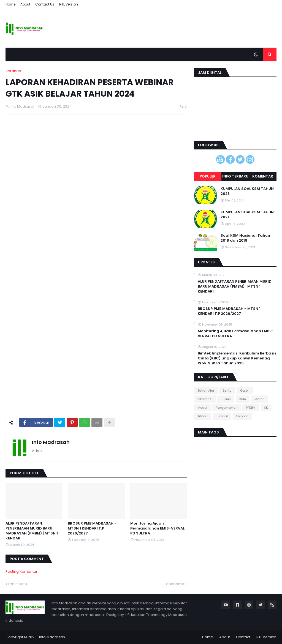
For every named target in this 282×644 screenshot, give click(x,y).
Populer (208, 176)
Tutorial (222, 416)
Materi (259, 399)
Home (10, 4)
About (25, 4)
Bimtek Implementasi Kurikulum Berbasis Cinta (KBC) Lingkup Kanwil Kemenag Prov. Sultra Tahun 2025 (237, 358)
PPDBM (251, 408)
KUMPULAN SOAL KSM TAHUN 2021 (247, 215)
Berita (227, 391)
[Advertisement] (96, 159)
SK (266, 408)
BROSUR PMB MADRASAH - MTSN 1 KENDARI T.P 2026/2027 (92, 528)
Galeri (245, 391)
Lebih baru (18, 584)
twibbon (242, 416)
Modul (202, 408)
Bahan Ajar (206, 391)
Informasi (205, 399)
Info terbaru (235, 176)
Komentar (263, 176)
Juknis (226, 399)
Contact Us (45, 4)
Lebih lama (174, 584)
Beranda (13, 71)
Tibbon (203, 416)
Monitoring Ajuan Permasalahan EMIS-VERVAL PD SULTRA (157, 528)
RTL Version (69, 4)
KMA (243, 399)
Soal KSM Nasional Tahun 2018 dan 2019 (245, 238)
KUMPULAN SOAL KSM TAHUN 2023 (247, 191)
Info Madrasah (51, 442)
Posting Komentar (21, 571)
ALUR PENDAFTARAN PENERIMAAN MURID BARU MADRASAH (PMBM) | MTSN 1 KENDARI (32, 531)
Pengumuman (227, 408)
